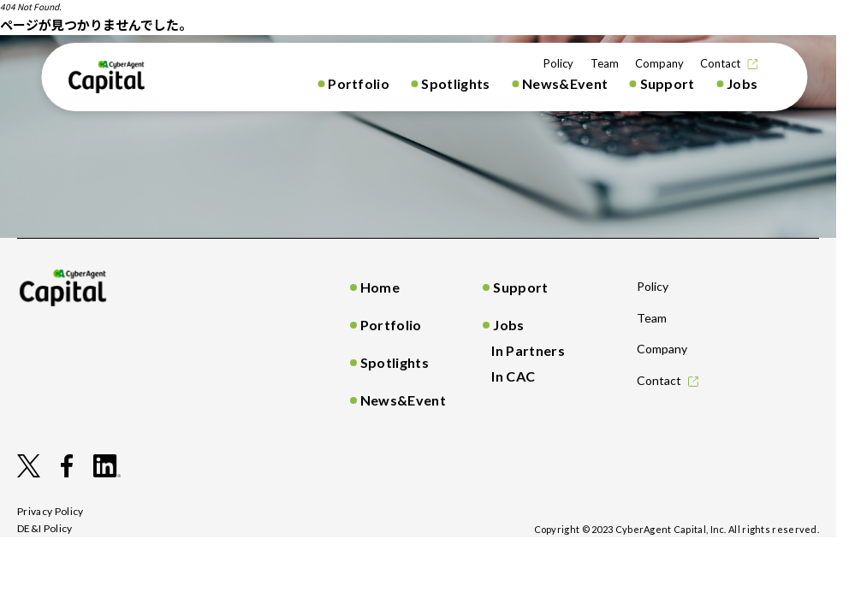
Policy (558, 63)
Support (668, 83)
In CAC (513, 376)
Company (659, 63)
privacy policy (50, 511)
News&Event (565, 83)
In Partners (528, 350)
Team (605, 63)
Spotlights (455, 83)
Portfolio (359, 83)
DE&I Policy (45, 528)
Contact (720, 63)
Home (380, 287)
